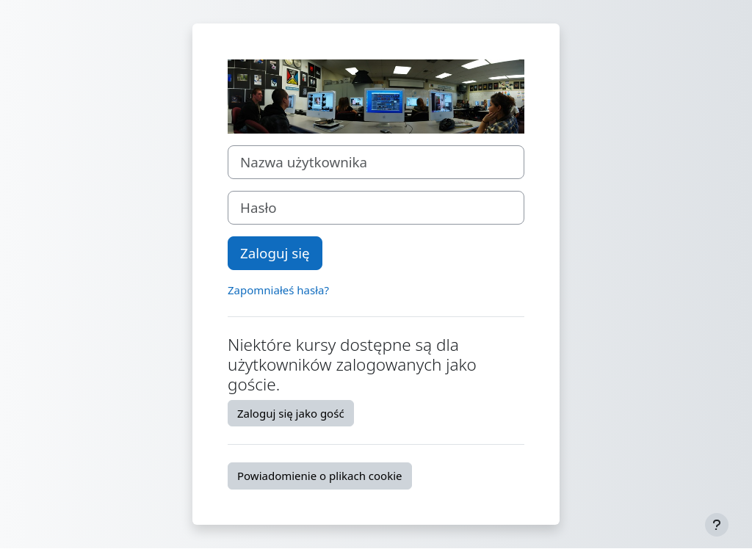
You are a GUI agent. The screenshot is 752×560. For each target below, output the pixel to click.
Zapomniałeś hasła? (278, 290)
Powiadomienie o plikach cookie (320, 476)
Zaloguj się (275, 253)
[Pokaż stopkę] (717, 525)
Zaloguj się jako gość (291, 413)
